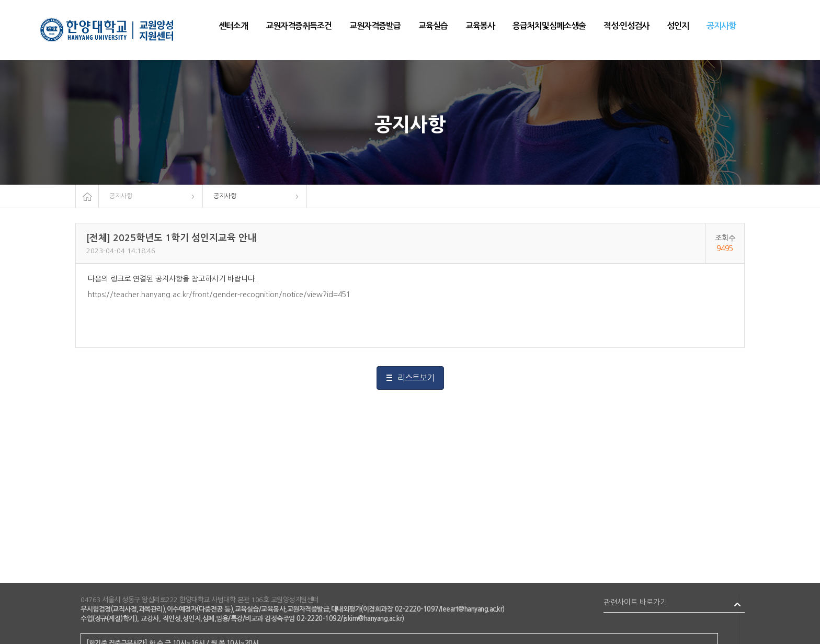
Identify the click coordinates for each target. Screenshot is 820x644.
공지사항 (121, 196)
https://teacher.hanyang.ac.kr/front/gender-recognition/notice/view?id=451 (219, 295)
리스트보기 (416, 378)
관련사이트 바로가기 (635, 602)
